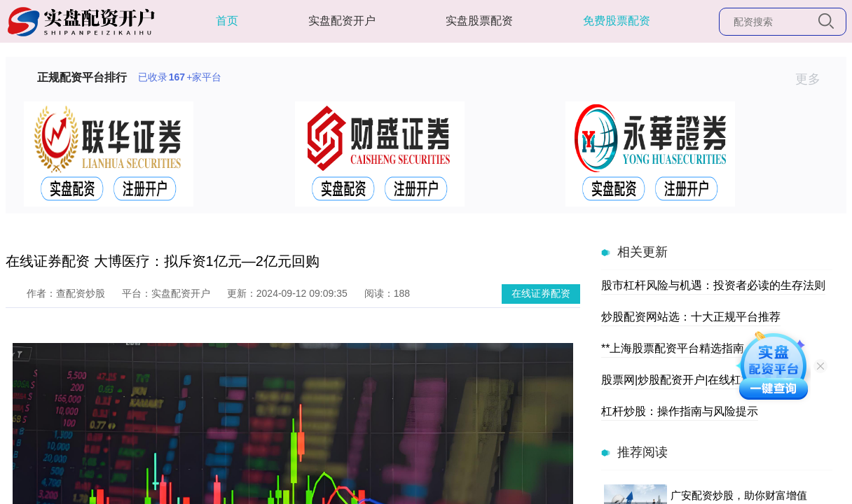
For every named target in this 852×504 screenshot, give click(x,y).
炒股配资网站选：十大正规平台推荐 (691, 317)
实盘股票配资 (479, 21)
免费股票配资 (617, 21)
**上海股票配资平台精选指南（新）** (694, 348)
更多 (814, 79)
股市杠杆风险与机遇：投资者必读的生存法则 (713, 285)
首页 (227, 21)
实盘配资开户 (342, 21)
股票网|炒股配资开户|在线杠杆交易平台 (699, 380)
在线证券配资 (541, 293)
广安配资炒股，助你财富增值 (739, 495)
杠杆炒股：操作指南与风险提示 (680, 411)
